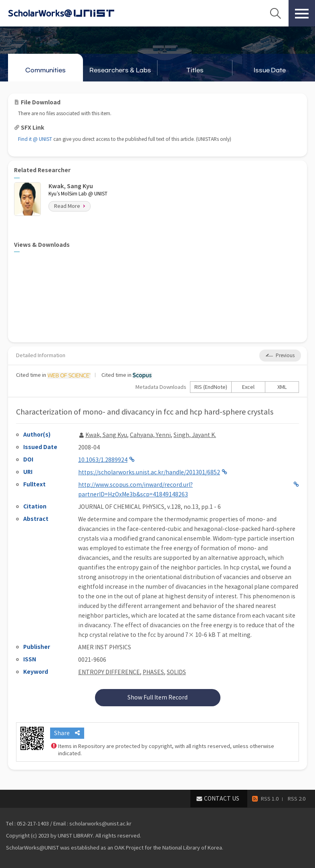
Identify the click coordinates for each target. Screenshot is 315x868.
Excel (248, 387)
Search (275, 13)
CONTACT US (222, 799)
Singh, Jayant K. (195, 435)
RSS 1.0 (270, 799)
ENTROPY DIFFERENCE (109, 672)
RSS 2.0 (297, 799)
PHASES (153, 672)
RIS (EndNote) (211, 387)
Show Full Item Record (157, 697)
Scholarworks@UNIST (74, 13)
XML (282, 387)
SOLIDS (176, 672)
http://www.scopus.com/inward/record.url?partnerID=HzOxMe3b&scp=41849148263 (135, 490)
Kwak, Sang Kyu (106, 435)
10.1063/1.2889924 (103, 460)
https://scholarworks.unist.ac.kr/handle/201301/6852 (149, 472)
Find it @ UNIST (35, 139)
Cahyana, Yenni (150, 435)
